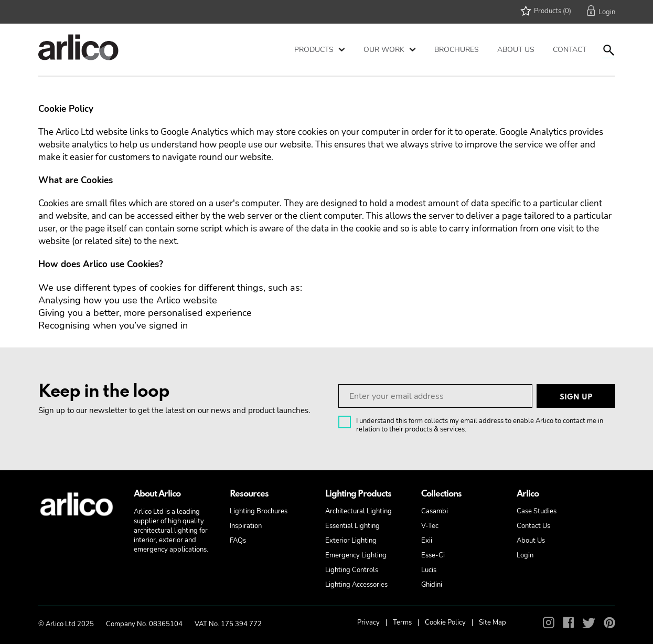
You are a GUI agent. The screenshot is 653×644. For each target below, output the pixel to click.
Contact (570, 50)
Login (525, 555)
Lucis (429, 570)
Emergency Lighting (356, 555)
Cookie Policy (445, 622)
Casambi (435, 511)
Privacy (368, 622)
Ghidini (432, 585)
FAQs (238, 541)
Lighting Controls (352, 570)
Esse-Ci (433, 555)
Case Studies (537, 511)
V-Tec (430, 526)
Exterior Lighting (351, 541)
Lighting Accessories (356, 585)
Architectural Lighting (358, 511)
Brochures (457, 50)
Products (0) (553, 11)
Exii (427, 541)
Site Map (493, 622)
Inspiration (246, 526)
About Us (516, 50)
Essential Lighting (352, 526)
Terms (402, 622)
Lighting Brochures (259, 511)
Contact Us (533, 526)
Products (314, 50)
